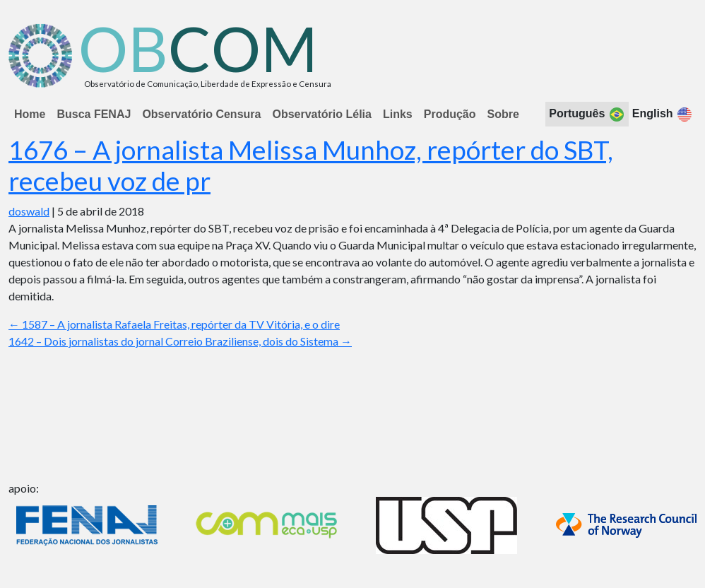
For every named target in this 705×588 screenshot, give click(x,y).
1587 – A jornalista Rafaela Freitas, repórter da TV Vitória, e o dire (174, 324)
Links (398, 114)
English (663, 114)
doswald (29, 211)
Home (30, 114)
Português (587, 114)
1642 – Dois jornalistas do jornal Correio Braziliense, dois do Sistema (180, 341)
